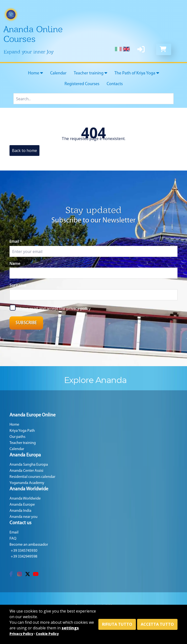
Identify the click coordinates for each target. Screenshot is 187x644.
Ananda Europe (22, 505)
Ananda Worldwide (25, 499)
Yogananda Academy (27, 483)
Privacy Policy (21, 634)
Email (16, 241)
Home (35, 73)
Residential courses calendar (32, 477)
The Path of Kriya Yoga (137, 73)
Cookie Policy (47, 634)
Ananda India (20, 511)
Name (15, 263)
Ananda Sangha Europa (29, 465)
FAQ (13, 539)
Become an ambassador (29, 545)
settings (70, 628)
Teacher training (90, 73)
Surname (18, 285)
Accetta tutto (157, 624)
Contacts (115, 84)
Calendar (58, 73)
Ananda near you (23, 517)
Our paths (17, 437)
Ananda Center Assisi (26, 471)
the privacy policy (75, 309)
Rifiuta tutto (117, 624)
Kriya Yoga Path (22, 431)
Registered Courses (82, 84)
